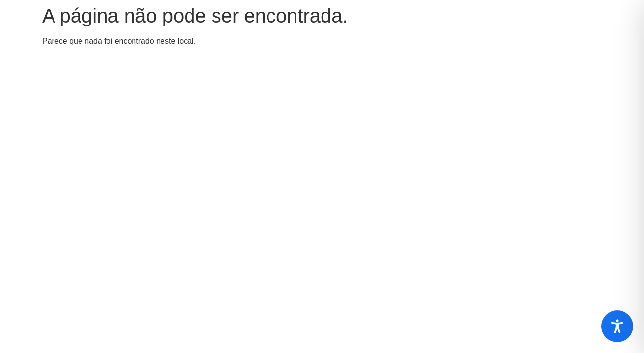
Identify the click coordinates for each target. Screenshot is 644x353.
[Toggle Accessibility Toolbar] (617, 326)
